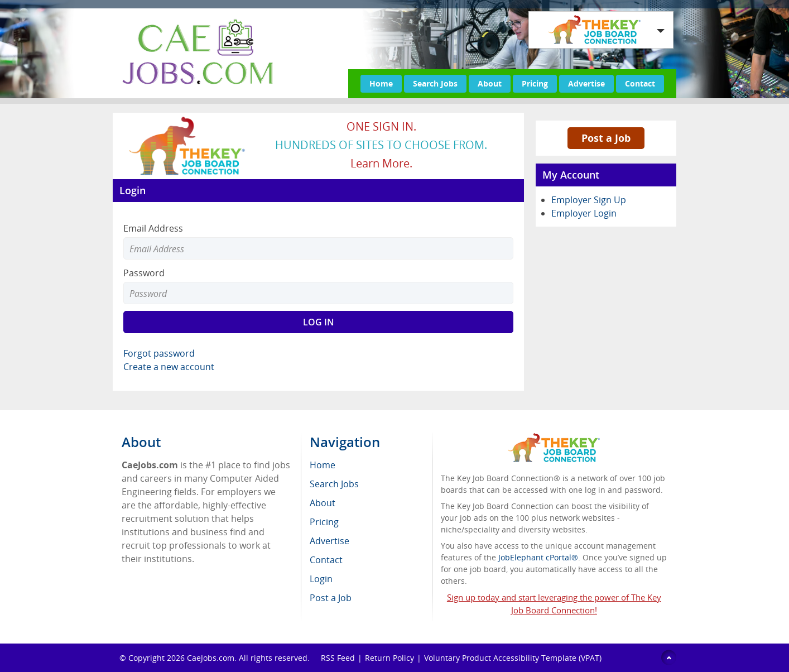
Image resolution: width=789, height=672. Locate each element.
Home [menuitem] (323, 465)
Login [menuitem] (321, 579)
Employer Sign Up (589, 200)
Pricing (535, 83)
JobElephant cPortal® (538, 557)
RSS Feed (338, 658)
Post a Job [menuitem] (331, 598)
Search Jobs (435, 83)
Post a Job (606, 138)
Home (381, 83)
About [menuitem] (323, 503)
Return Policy (389, 658)
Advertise (586, 83)
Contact (640, 83)
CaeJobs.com (211, 658)
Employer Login (584, 213)
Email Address (153, 228)
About (490, 83)
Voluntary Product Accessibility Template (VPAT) (513, 658)
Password (144, 273)
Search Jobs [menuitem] (334, 484)
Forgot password (159, 353)
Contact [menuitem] (326, 560)
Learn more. (381, 163)
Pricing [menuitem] (324, 522)
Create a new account (169, 367)
